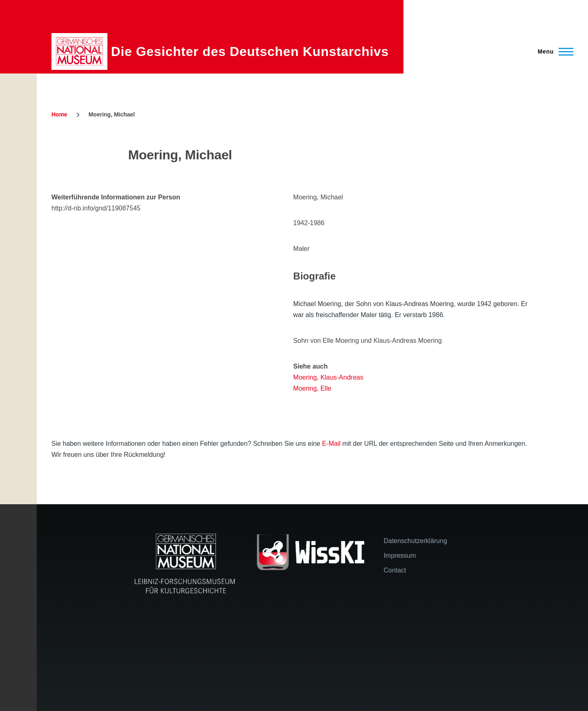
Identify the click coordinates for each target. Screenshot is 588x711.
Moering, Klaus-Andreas (328, 377)
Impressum (400, 556)
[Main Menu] (553, 51)
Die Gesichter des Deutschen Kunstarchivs (250, 51)
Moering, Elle (312, 388)
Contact (395, 570)
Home (59, 114)
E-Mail (331, 444)
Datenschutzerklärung (415, 541)
